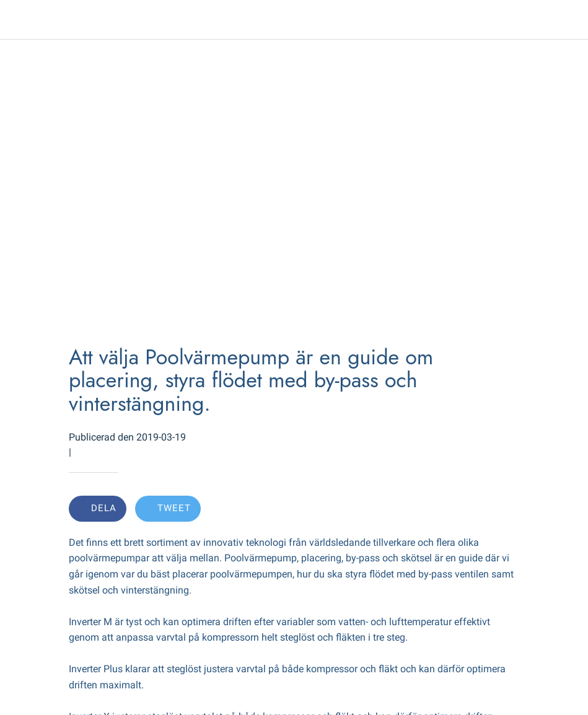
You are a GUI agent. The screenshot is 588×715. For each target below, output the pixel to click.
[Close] (20, 20)
